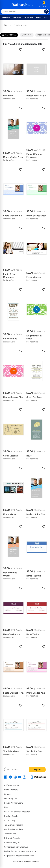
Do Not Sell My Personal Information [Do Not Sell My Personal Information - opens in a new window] (20, 851)
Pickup (38, 18)
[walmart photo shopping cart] (43, 5)
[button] (13, 50)
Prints (46, 18)
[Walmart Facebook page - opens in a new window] (6, 777)
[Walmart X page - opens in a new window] (10, 777)
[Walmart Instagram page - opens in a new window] (24, 777)
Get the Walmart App (13, 829)
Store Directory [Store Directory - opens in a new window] (11, 790)
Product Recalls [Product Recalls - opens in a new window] (11, 816)
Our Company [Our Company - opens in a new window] (10, 799)
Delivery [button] (27, 35)
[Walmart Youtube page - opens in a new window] (20, 777)
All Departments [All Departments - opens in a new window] (11, 785)
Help (6, 807)
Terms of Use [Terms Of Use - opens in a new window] (10, 834)
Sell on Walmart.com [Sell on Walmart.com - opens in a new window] (13, 803)
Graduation (28, 18)
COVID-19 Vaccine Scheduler (17, 812)
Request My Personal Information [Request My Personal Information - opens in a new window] (19, 856)
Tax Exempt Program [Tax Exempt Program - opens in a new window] (14, 825)
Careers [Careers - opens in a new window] (8, 794)
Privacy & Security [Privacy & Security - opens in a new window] (12, 838)
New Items (17, 18)
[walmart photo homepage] (23, 5)
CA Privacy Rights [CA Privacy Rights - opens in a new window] (12, 843)
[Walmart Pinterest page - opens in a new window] (15, 777)
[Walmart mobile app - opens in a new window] (38, 777)
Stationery (8, 25)
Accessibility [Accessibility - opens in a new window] (10, 821)
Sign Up (37, 770)
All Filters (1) (9, 35)
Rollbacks (6, 18)
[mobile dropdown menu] (5, 5)
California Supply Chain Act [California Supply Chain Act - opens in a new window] (16, 847)
